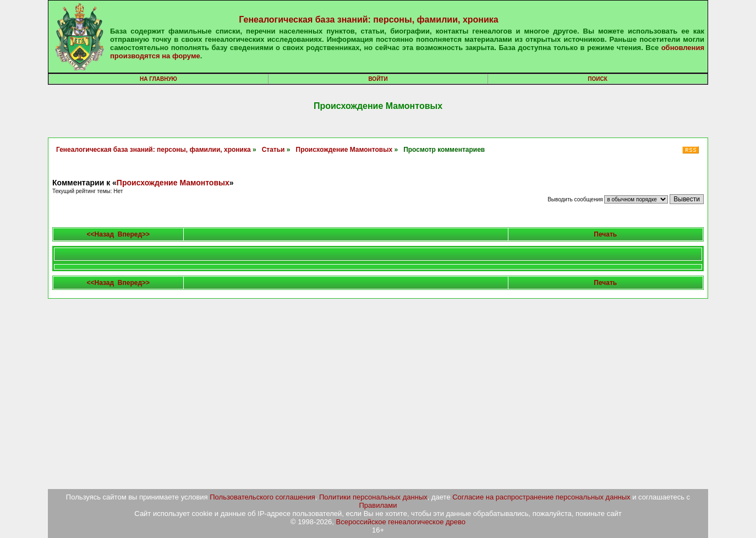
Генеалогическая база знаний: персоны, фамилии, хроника (368, 20)
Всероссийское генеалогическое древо (401, 522)
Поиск (597, 79)
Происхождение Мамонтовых (344, 150)
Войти (378, 79)
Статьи (273, 150)
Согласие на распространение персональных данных (541, 497)
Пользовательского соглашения (262, 497)
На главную (158, 79)
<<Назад (101, 234)
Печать (605, 234)
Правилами (378, 505)
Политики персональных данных (373, 497)
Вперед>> (134, 234)
